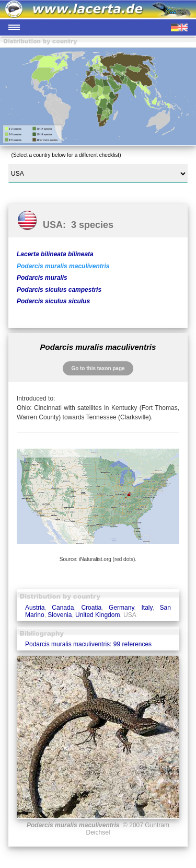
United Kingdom (97, 615)
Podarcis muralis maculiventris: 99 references (88, 644)
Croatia (91, 608)
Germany (121, 608)
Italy (147, 608)
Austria (35, 608)
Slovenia (60, 615)
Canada (63, 608)
